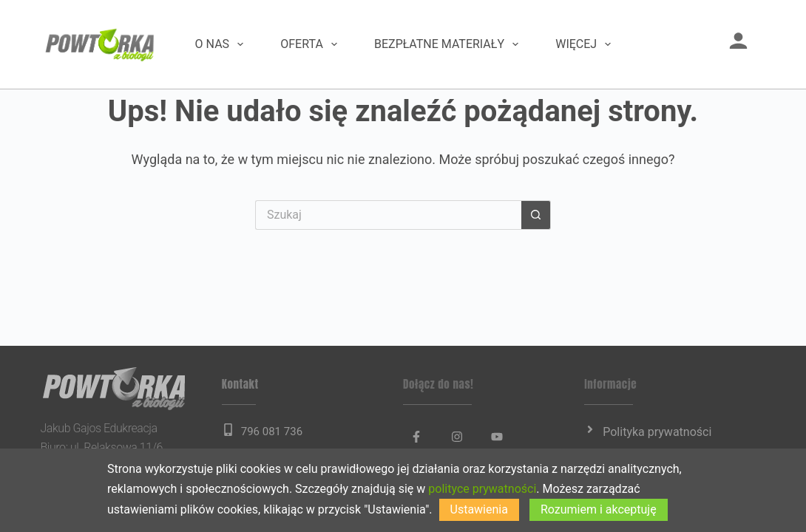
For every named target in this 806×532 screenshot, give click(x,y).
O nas (223, 44)
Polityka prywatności (657, 432)
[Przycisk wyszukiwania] (536, 215)
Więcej (586, 44)
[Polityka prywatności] (590, 429)
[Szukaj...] (388, 215)
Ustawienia (479, 509)
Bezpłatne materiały (449, 44)
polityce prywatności (482, 489)
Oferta (312, 44)
